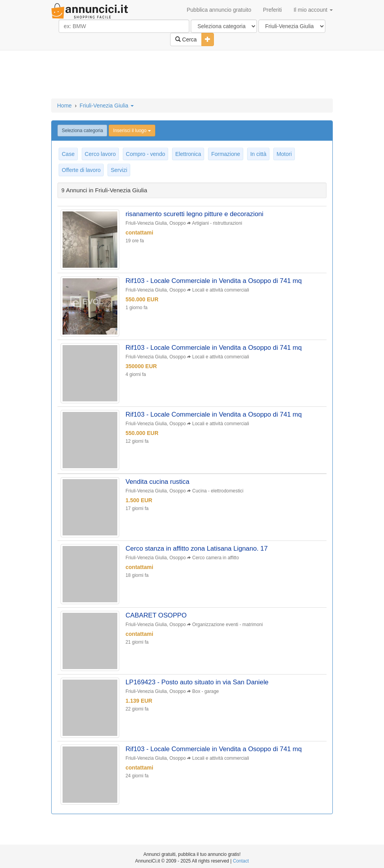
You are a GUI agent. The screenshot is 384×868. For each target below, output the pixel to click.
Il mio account (313, 10)
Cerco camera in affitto (216, 558)
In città (258, 154)
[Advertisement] (192, 75)
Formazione (226, 154)
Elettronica (188, 154)
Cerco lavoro (100, 154)
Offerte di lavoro (81, 170)
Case (68, 154)
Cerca (186, 39)
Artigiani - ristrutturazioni (217, 223)
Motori (284, 154)
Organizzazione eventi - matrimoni (228, 625)
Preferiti (273, 10)
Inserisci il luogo (132, 131)
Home (64, 106)
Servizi (119, 170)
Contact (241, 861)
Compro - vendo (145, 154)
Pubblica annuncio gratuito (219, 10)
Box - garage (206, 691)
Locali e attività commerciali (221, 290)
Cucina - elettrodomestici (218, 491)
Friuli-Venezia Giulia (107, 106)
